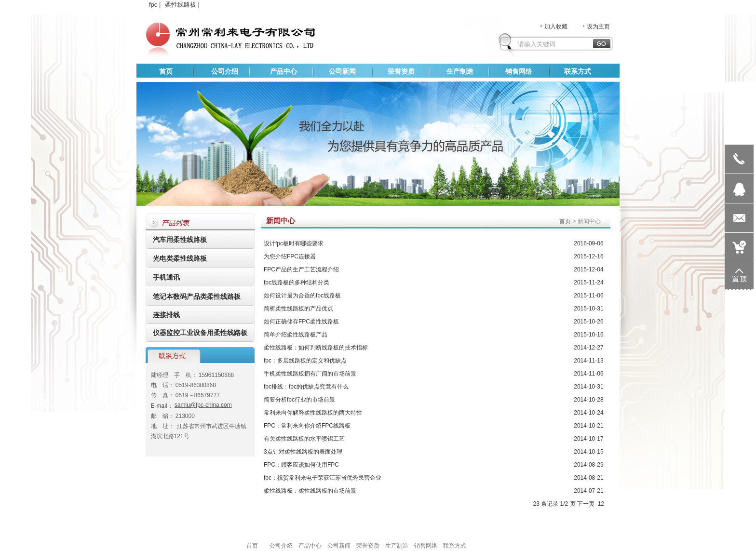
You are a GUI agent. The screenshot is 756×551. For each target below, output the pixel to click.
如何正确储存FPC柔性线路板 (301, 322)
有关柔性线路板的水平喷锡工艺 (304, 439)
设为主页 (590, 27)
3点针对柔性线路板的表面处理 (303, 452)
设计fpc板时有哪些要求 (294, 243)
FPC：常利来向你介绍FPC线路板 (307, 426)
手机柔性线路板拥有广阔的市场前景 (310, 374)
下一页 (586, 504)
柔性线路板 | (183, 5)
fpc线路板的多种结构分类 (297, 282)
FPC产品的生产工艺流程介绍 (301, 269)
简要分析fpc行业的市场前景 (299, 400)
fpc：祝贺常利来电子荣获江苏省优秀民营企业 (323, 478)
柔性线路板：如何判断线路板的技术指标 (316, 348)
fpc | (156, 5)
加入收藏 (548, 27)
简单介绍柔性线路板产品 (296, 335)
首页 (565, 221)
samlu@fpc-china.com (203, 405)
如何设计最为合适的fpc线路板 (302, 296)
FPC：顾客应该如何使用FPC (301, 465)
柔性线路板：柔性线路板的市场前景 (310, 491)
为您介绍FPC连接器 (290, 256)
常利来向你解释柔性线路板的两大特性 (313, 413)
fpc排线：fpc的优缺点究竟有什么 (306, 387)
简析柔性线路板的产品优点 (298, 309)
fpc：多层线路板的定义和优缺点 (305, 361)
